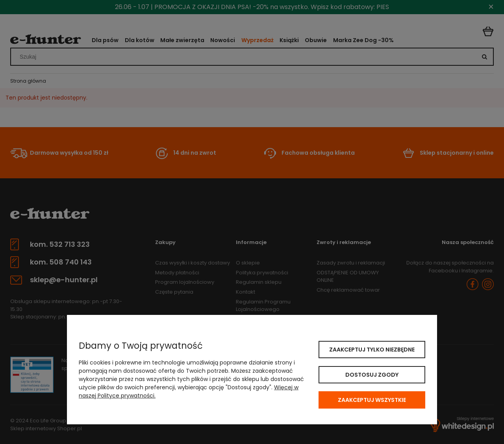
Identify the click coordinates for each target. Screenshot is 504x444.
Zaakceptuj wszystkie (372, 400)
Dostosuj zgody (372, 375)
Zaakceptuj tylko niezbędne (372, 350)
